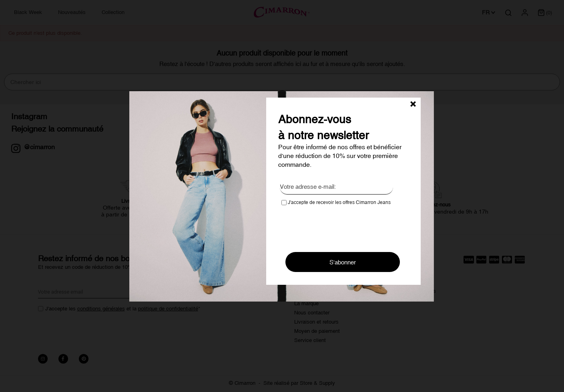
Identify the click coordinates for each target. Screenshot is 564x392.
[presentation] (342, 226)
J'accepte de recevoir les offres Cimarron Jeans (336, 202)
